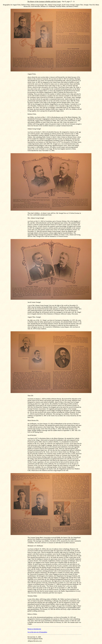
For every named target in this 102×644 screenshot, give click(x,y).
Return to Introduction (34, 629)
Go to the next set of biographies (37, 632)
